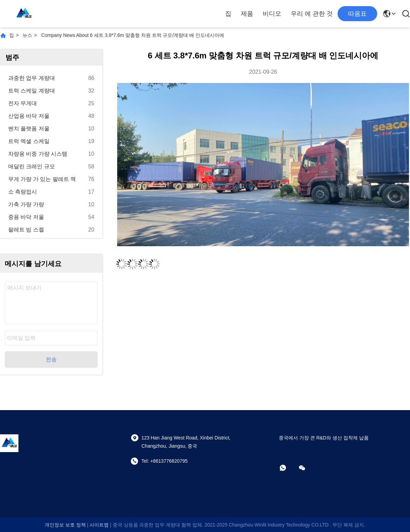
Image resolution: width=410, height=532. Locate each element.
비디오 (272, 14)
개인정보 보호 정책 (65, 525)
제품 (247, 14)
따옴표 (357, 14)
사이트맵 (99, 525)
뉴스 (27, 35)
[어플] (288, 468)
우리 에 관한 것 (312, 14)
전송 (51, 359)
